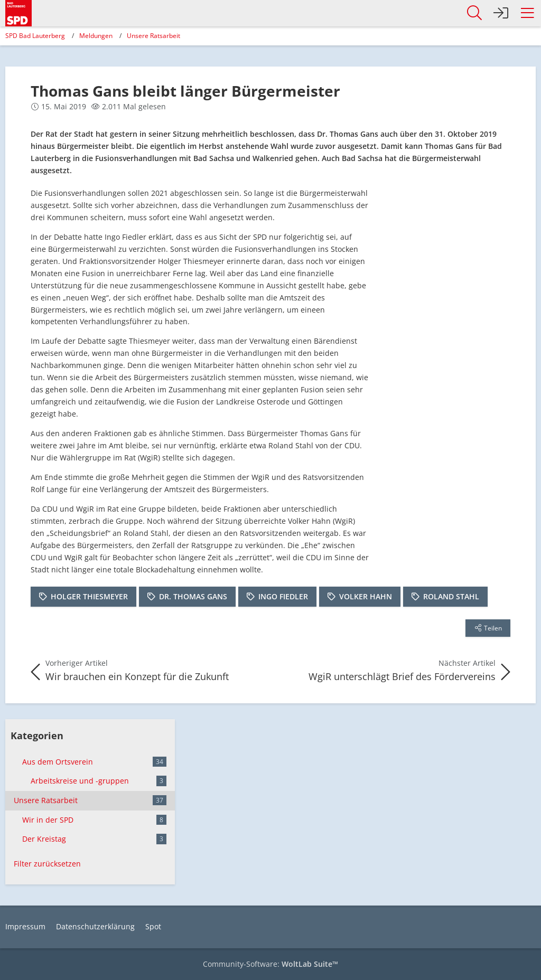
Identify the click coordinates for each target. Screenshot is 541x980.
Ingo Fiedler (283, 596)
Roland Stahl (451, 596)
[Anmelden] (501, 13)
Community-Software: (270, 964)
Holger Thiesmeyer (89, 596)
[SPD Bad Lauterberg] (18, 11)
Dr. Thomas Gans (193, 596)
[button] (527, 13)
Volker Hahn (366, 596)
